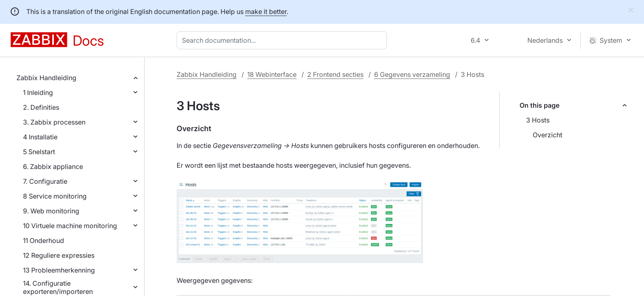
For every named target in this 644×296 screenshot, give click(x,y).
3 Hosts (538, 120)
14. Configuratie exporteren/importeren (58, 287)
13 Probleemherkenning (59, 270)
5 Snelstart (39, 152)
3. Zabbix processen (54, 122)
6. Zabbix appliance (53, 166)
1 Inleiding (38, 92)
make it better (266, 12)
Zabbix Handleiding (46, 78)
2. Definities (41, 107)
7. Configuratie (45, 181)
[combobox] (283, 40)
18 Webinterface (272, 74)
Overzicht (547, 135)
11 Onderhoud (44, 240)
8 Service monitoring (55, 196)
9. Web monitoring (51, 211)
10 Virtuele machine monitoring (70, 226)
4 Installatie (40, 137)
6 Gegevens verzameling (412, 74)
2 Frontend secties (335, 74)
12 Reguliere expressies (59, 255)
